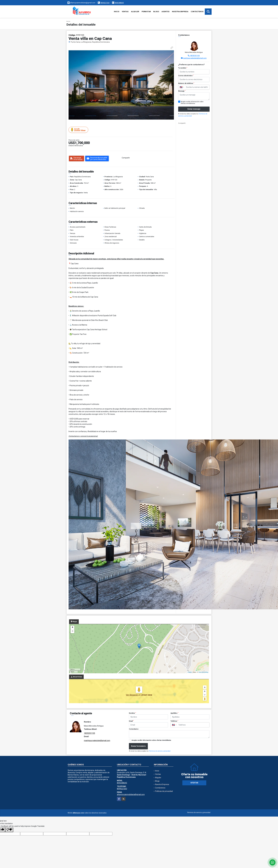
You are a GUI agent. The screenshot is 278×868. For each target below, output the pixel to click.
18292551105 (195, 56)
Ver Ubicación (132, 695)
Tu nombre (183, 68)
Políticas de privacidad (164, 791)
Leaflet (190, 672)
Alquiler (135, 12)
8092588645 (119, 3)
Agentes (166, 12)
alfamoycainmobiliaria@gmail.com (131, 794)
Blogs (156, 12)
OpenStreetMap (203, 672)
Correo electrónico (186, 76)
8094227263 (105, 3)
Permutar (146, 12)
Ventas (125, 12)
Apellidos (174, 713)
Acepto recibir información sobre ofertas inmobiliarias (151, 740)
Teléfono (174, 721)
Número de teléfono (186, 83)
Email (131, 721)
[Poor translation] (9, 830)
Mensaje (182, 91)
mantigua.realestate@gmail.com (195, 58)
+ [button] (73, 628)
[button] (172, 48)
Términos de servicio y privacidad (160, 751)
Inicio (117, 12)
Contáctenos (197, 12)
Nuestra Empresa (180, 12)
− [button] (73, 631)
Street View (79, 130)
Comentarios (134, 729)
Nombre (132, 713)
